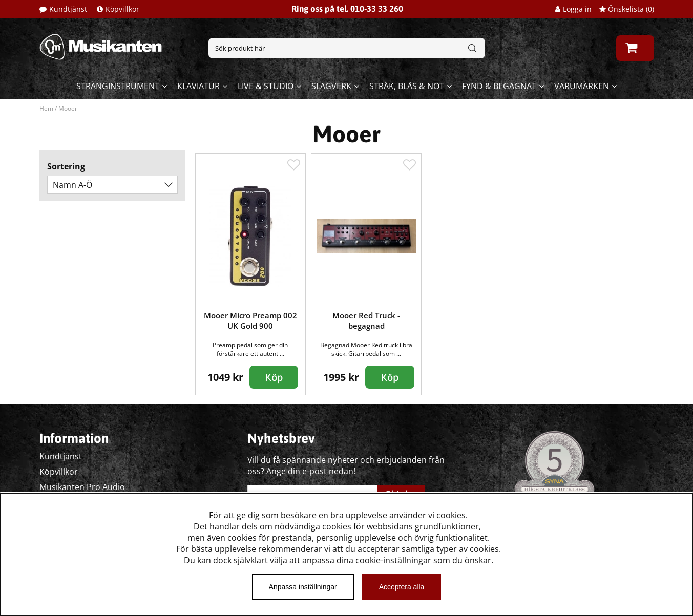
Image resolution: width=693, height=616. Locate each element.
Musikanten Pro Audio (82, 487)
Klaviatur (198, 86)
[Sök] (347, 48)
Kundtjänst (68, 9)
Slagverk (331, 86)
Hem (46, 108)
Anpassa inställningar (303, 587)
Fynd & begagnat (499, 86)
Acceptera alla (402, 587)
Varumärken (582, 86)
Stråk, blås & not (407, 86)
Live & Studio (266, 86)
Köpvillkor (122, 9)
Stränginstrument (118, 86)
